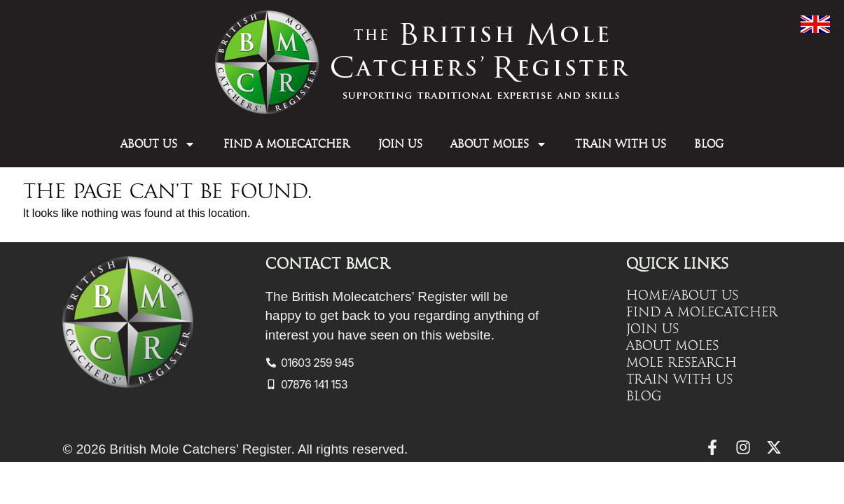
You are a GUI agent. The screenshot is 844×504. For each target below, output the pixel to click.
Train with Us (621, 144)
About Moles (499, 144)
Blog (709, 144)
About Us (158, 144)
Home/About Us (682, 295)
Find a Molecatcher (287, 144)
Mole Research (682, 363)
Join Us (400, 144)
